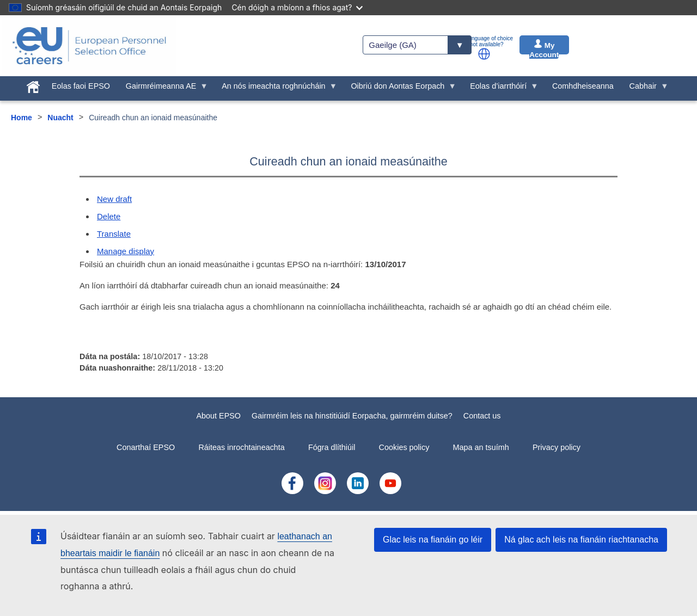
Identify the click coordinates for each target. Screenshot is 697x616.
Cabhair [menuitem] (645, 89)
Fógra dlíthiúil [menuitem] (332, 447)
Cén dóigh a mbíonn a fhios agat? (297, 7)
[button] (484, 54)
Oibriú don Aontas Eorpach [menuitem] (400, 89)
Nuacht (60, 118)
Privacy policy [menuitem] (557, 447)
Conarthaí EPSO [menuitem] (146, 447)
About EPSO (218, 416)
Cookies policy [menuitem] (404, 447)
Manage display (126, 251)
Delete (109, 216)
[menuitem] (33, 85)
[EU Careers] (89, 46)
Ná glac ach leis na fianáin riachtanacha (581, 540)
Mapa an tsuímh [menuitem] (481, 447)
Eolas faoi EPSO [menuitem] (81, 86)
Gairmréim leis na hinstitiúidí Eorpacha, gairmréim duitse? (352, 416)
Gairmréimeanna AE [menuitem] (163, 89)
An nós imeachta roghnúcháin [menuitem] (276, 89)
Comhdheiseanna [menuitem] (583, 86)
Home (22, 118)
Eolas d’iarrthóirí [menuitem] (500, 89)
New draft (114, 199)
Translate (114, 234)
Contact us (482, 416)
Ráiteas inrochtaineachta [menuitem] (241, 447)
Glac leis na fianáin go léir (433, 540)
